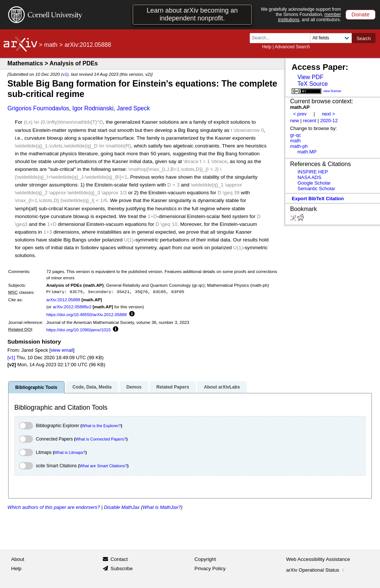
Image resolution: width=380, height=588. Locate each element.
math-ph (299, 146)
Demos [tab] (134, 387)
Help (267, 47)
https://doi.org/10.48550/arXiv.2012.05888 (87, 314)
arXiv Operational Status (316, 570)
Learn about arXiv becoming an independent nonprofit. (192, 14)
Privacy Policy (210, 568)
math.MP (307, 152)
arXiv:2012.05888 (63, 300)
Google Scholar (314, 183)
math (51, 45)
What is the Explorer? (101, 426)
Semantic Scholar (317, 189)
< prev (300, 114)
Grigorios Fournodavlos (38, 108)
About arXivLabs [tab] (222, 387)
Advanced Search (292, 47)
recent (309, 121)
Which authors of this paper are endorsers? (54, 507)
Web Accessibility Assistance (318, 559)
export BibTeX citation (318, 199)
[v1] (11, 358)
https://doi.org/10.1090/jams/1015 (78, 330)
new (295, 121)
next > (328, 114)
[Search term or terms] (282, 38)
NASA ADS (309, 177)
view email (62, 350)
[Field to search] (331, 38)
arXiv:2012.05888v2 (72, 307)
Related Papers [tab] (173, 387)
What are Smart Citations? (103, 466)
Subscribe (122, 568)
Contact (119, 559)
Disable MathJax (122, 507)
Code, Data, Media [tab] (92, 387)
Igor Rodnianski (93, 108)
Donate (361, 14)
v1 (65, 74)
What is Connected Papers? (101, 439)
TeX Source (312, 84)
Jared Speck (133, 108)
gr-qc (296, 135)
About (18, 559)
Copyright (205, 559)
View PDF (310, 77)
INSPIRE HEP (313, 172)
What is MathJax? (162, 507)
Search (364, 39)
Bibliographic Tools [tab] (36, 387)
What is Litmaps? (70, 452)
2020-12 (329, 121)
